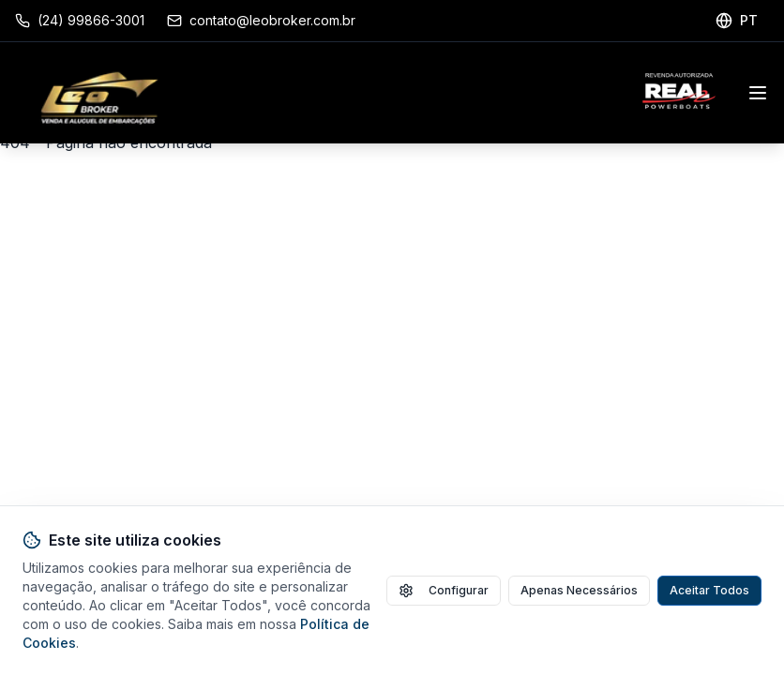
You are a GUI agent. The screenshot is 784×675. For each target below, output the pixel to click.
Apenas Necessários (579, 590)
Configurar (444, 591)
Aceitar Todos (709, 590)
